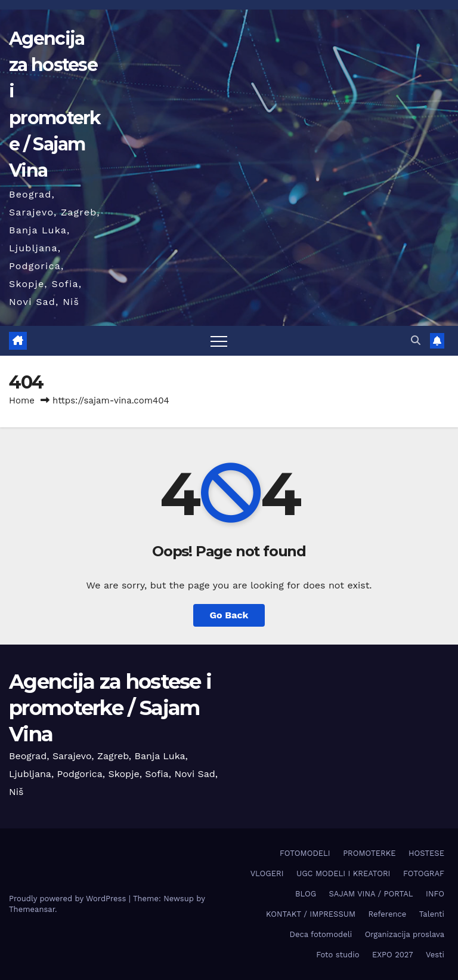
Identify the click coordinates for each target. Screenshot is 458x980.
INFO (435, 894)
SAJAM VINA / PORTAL (371, 894)
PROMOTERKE (369, 853)
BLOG (306, 894)
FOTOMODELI (305, 853)
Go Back (229, 615)
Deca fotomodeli (321, 934)
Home (22, 400)
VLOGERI (267, 873)
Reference (388, 914)
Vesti (435, 955)
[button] (416, 340)
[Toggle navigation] (219, 341)
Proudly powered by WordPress (69, 899)
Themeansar (32, 909)
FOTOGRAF (424, 873)
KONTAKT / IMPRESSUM (311, 914)
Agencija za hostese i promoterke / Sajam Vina (110, 708)
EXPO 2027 (392, 955)
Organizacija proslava (405, 934)
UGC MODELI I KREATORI (343, 873)
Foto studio (338, 955)
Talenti (432, 914)
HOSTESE (426, 853)
